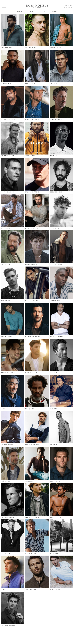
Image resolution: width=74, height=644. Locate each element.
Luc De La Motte (32, 300)
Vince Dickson (31, 589)
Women (20, 12)
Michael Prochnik (57, 337)
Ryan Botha (5, 481)
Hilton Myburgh (32, 228)
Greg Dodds (5, 228)
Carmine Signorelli (8, 120)
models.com (68, 7)
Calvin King (55, 84)
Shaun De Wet (6, 553)
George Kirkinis (56, 192)
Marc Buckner (6, 337)
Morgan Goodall (32, 373)
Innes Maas (55, 228)
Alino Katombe (6, 48)
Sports (54, 12)
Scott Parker (55, 481)
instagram (69, 5)
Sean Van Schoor (7, 517)
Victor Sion (5, 589)
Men (31, 12)
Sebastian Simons (32, 517)
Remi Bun (54, 409)
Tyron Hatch (55, 553)
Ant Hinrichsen (31, 48)
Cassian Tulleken (32, 120)
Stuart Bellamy (31, 553)
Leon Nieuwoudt (56, 264)
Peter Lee (4, 409)
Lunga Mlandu (56, 300)
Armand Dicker (56, 48)
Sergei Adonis (56, 517)
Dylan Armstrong (32, 192)
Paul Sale (54, 373)
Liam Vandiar (6, 300)
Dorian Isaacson (7, 192)
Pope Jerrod (30, 409)
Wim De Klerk (55, 589)
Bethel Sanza (6, 84)
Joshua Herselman (32, 264)
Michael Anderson (33, 337)
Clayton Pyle (30, 156)
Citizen (43, 12)
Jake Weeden (6, 264)
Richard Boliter (7, 445)
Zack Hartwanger (8, 626)
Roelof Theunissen (33, 445)
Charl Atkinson (56, 120)
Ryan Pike (54, 445)
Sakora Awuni (31, 481)
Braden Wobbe (31, 84)
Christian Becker (7, 156)
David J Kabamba (56, 156)
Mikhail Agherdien (8, 373)
